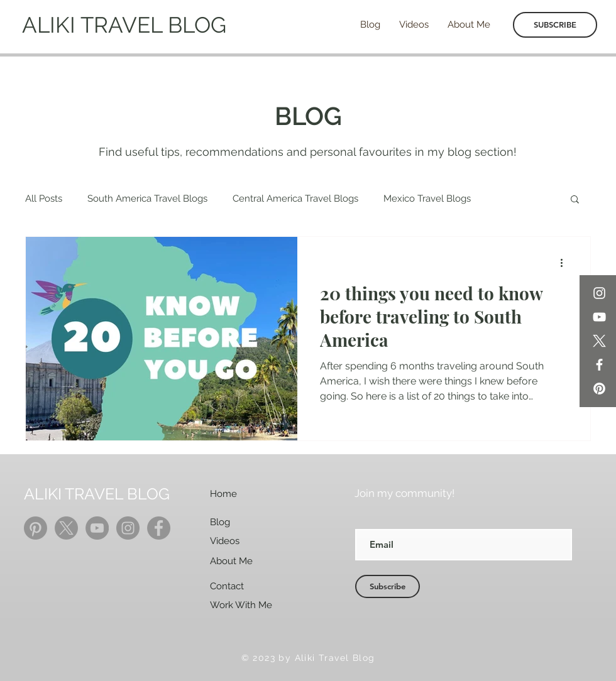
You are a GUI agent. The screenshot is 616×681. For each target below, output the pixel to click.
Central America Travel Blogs (295, 199)
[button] (575, 200)
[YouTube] (599, 317)
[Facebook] (599, 365)
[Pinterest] (599, 389)
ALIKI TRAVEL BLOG (124, 25)
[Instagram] (599, 293)
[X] (599, 341)
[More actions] (566, 263)
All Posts (44, 199)
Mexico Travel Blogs (427, 199)
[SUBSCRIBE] (555, 25)
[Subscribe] (388, 586)
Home (223, 494)
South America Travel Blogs (147, 199)
